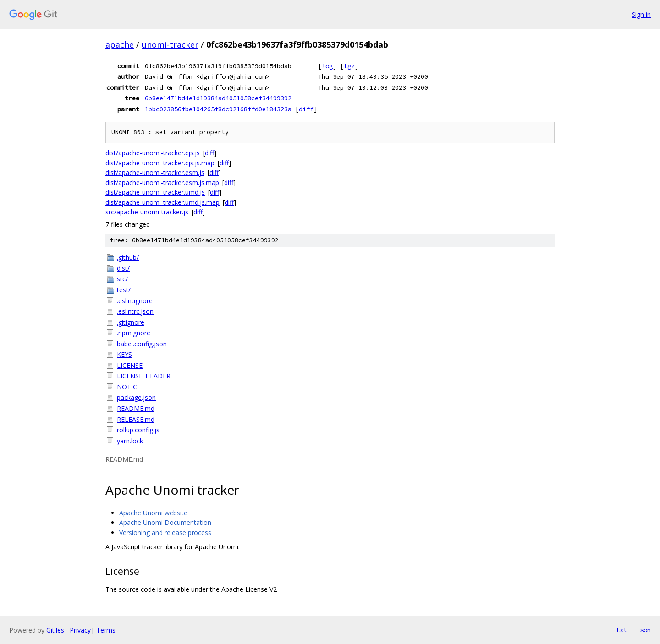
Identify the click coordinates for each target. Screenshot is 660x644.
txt (621, 630)
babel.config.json (142, 344)
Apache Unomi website (153, 513)
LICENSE (130, 365)
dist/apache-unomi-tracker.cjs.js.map (160, 163)
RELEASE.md (136, 419)
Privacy (80, 630)
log (327, 66)
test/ (124, 290)
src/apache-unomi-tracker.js (147, 212)
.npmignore (134, 333)
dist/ (123, 268)
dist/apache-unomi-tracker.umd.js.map (162, 202)
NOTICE (129, 387)
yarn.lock (130, 441)
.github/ (128, 257)
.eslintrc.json (135, 311)
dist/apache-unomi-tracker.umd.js (155, 192)
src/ (122, 279)
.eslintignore (135, 301)
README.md (136, 408)
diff (306, 109)
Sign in (641, 14)
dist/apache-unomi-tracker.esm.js (155, 172)
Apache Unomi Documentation (165, 522)
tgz (349, 66)
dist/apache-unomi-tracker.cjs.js (153, 153)
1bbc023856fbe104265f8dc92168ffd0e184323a (218, 109)
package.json (136, 397)
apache (120, 44)
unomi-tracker (170, 44)
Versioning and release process (165, 532)
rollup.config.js (138, 430)
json (643, 630)
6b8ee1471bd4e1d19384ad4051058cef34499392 (218, 98)
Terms (106, 630)
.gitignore (131, 322)
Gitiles (55, 630)
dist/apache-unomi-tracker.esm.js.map (162, 183)
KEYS (124, 354)
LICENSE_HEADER (144, 376)
